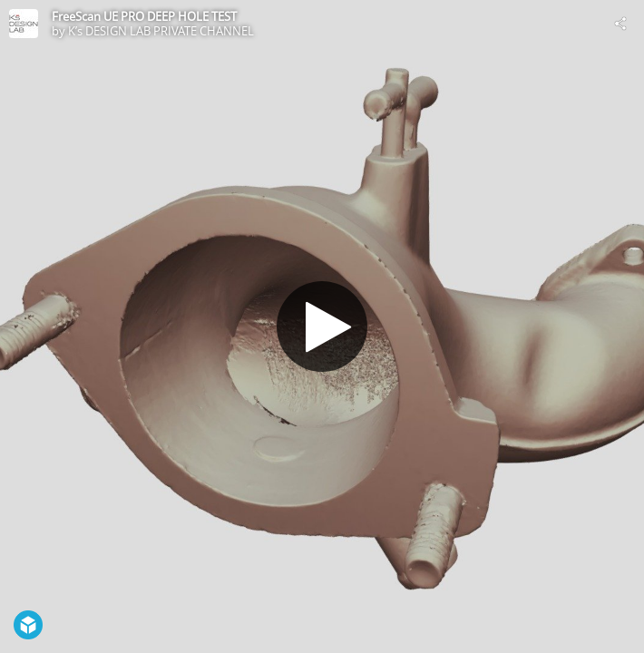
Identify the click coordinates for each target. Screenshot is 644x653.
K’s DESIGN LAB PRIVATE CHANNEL (161, 31)
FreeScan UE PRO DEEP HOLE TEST (144, 16)
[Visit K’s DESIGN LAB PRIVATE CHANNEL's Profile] (24, 24)
